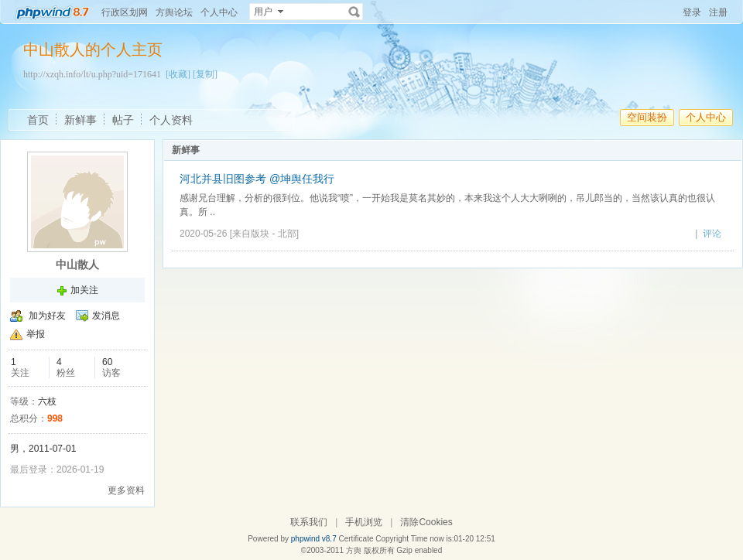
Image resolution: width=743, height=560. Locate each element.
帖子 (123, 120)
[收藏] (178, 74)
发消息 (106, 316)
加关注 (84, 290)
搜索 (354, 12)
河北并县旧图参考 (224, 179)
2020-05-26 (203, 234)
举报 (36, 334)
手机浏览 (364, 522)
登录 (692, 12)
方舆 (354, 550)
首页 (38, 120)
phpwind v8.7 (314, 539)
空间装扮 (647, 117)
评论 (712, 234)
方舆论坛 (174, 12)
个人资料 (171, 120)
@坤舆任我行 (302, 179)
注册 (718, 12)
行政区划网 (125, 12)
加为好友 (47, 316)
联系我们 (309, 522)
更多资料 (126, 490)
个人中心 (219, 12)
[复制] (205, 74)
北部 (287, 234)
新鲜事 (80, 120)
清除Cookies (426, 522)
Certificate (356, 539)
